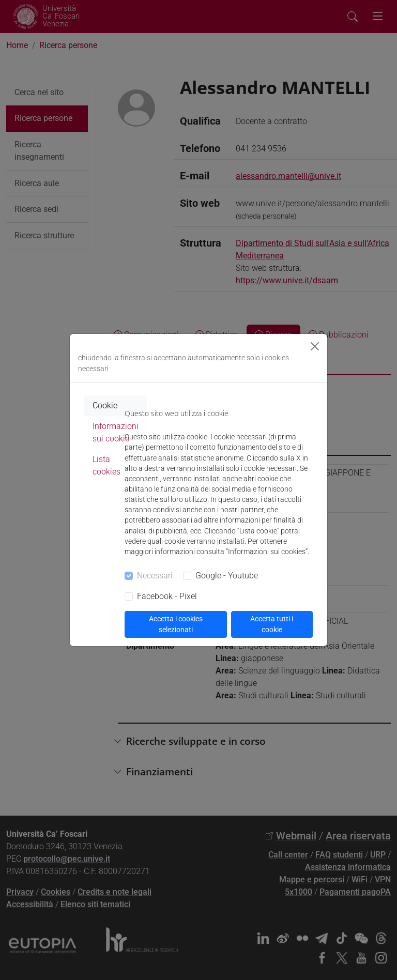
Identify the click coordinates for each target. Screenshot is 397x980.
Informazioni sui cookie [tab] (116, 432)
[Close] (315, 346)
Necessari (155, 576)
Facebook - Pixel (167, 596)
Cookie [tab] (105, 405)
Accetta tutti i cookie (272, 624)
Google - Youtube (227, 576)
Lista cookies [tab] (106, 465)
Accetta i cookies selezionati (176, 624)
